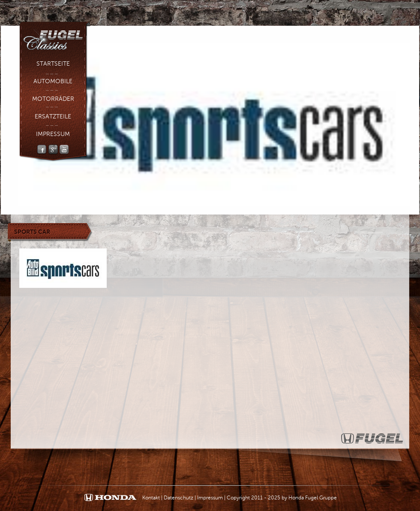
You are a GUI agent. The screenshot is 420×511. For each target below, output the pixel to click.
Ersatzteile (53, 116)
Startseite (53, 64)
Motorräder (53, 99)
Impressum (53, 134)
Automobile (53, 81)
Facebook (42, 150)
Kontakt (151, 498)
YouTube (64, 150)
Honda (110, 498)
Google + (53, 150)
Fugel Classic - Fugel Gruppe (55, 37)
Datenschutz (178, 498)
